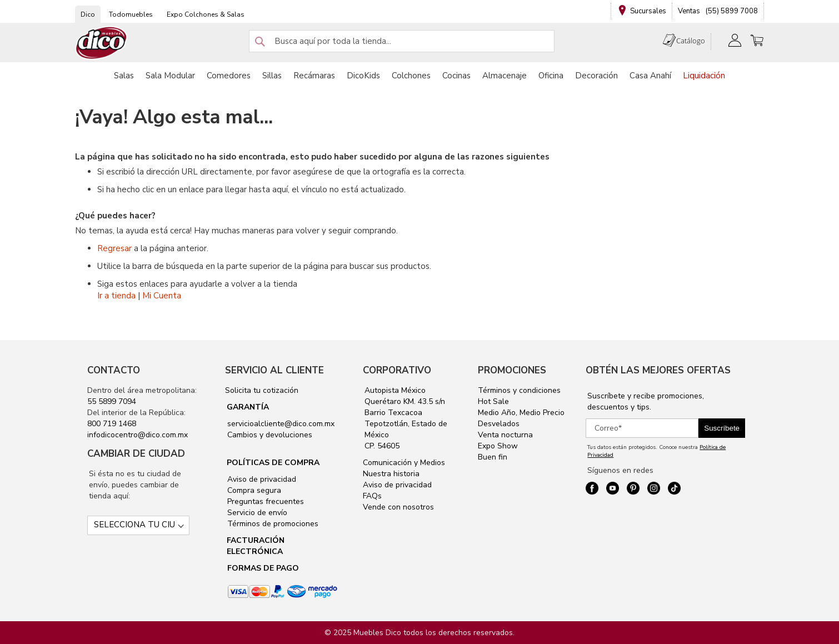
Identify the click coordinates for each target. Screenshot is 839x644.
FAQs (372, 496)
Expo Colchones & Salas (206, 14)
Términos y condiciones (519, 390)
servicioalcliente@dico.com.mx (281, 424)
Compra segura (253, 490)
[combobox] (402, 41)
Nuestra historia (391, 474)
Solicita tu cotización (262, 390)
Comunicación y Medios (404, 463)
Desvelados (499, 424)
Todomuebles (131, 14)
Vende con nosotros (398, 507)
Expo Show (498, 446)
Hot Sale (493, 401)
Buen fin (493, 457)
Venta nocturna (505, 435)
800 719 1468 (112, 424)
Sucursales (648, 11)
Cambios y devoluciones (269, 435)
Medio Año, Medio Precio (521, 413)
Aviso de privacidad (261, 479)
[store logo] (102, 43)
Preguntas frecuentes (264, 501)
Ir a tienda (116, 296)
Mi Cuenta (162, 296)
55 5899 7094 (112, 401)
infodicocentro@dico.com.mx (138, 435)
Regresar (114, 248)
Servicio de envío (256, 513)
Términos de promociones (272, 524)
